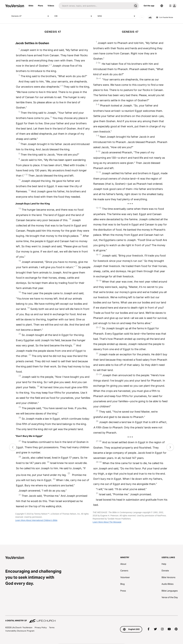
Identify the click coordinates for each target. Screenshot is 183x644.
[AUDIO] (142, 17)
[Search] (95, 6)
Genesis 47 (31, 16)
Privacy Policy (41, 627)
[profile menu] (172, 6)
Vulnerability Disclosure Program (20, 631)
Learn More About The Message (107, 522)
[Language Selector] (162, 6)
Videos (51, 6)
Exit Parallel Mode (164, 17)
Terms (52, 627)
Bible (31, 6)
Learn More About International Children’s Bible (36, 520)
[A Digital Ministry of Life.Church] (92, 619)
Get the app (149, 6)
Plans (40, 6)
